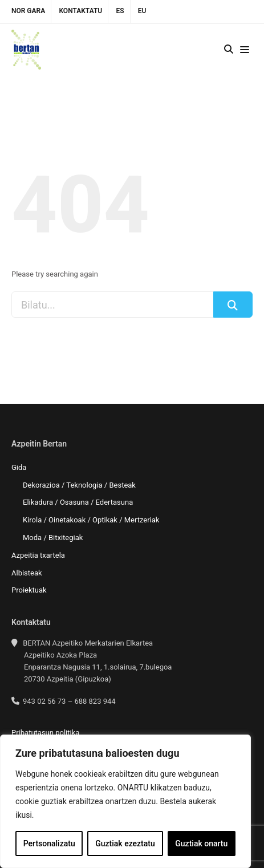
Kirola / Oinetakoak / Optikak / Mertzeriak (91, 520)
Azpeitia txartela (38, 555)
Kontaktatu (80, 11)
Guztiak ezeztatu (125, 843)
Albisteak (27, 573)
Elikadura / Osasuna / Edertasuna (78, 502)
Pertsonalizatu (49, 843)
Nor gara (28, 11)
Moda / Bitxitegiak (53, 538)
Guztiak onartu (201, 843)
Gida (19, 467)
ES (120, 11)
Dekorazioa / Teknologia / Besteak (79, 485)
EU (142, 11)
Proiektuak (29, 590)
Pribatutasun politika (45, 733)
